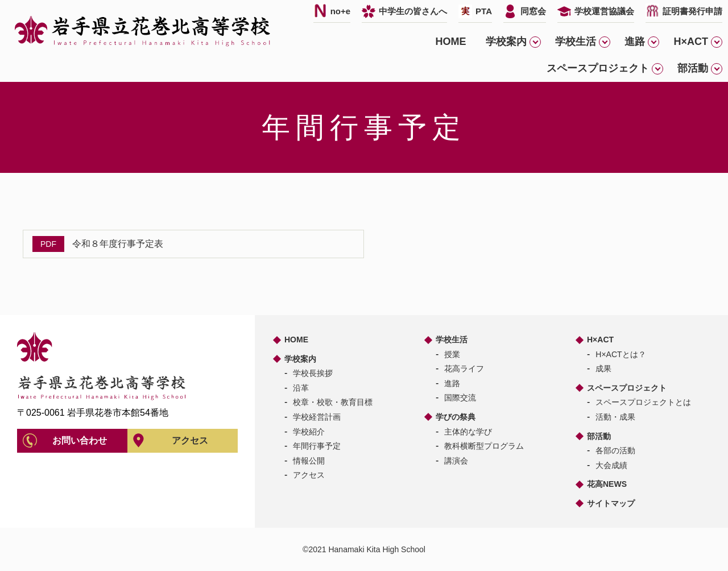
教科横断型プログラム (484, 446)
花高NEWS (607, 484)
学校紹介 (309, 432)
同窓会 (533, 11)
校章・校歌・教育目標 (333, 402)
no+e (340, 11)
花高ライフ (464, 369)
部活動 (599, 436)
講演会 (456, 461)
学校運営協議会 (604, 11)
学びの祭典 (456, 417)
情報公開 (309, 461)
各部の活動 (615, 450)
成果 (603, 369)
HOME (450, 42)
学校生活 (452, 340)
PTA (484, 11)
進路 (452, 383)
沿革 (301, 388)
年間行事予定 (317, 446)
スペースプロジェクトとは (643, 402)
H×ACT (600, 340)
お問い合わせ (80, 440)
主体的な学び (468, 432)
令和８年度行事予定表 (118, 244)
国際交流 (460, 398)
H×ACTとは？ (621, 354)
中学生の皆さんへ (413, 11)
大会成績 (611, 465)
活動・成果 (615, 417)
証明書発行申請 (692, 11)
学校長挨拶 (313, 373)
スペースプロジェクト (627, 388)
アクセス (190, 440)
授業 (452, 354)
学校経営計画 (317, 417)
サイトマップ (611, 503)
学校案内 (300, 359)
